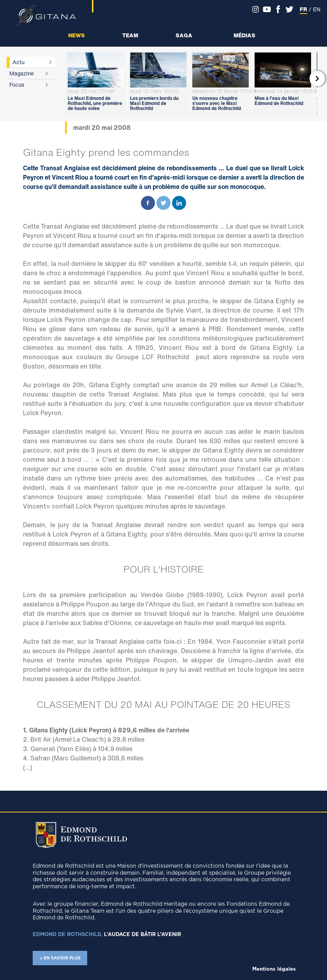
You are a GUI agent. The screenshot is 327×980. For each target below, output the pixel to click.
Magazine (22, 73)
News (76, 35)
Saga (184, 35)
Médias (244, 35)
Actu (18, 62)
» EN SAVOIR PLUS (60, 958)
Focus (17, 85)
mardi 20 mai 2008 (102, 128)
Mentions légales (274, 969)
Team (130, 35)
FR (303, 9)
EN (317, 9)
